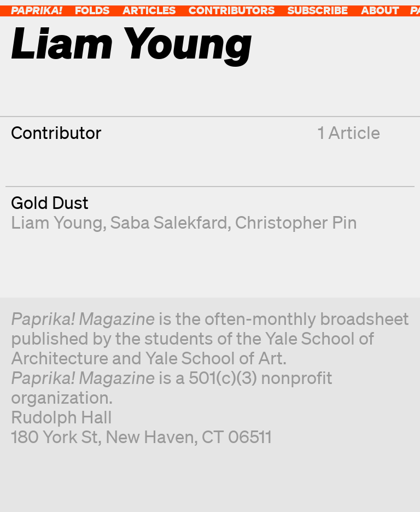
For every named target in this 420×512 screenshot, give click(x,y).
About (380, 10)
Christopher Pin (296, 222)
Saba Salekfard (169, 222)
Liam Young (57, 222)
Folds (92, 10)
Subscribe (318, 10)
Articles (149, 10)
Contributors (232, 10)
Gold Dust (50, 202)
